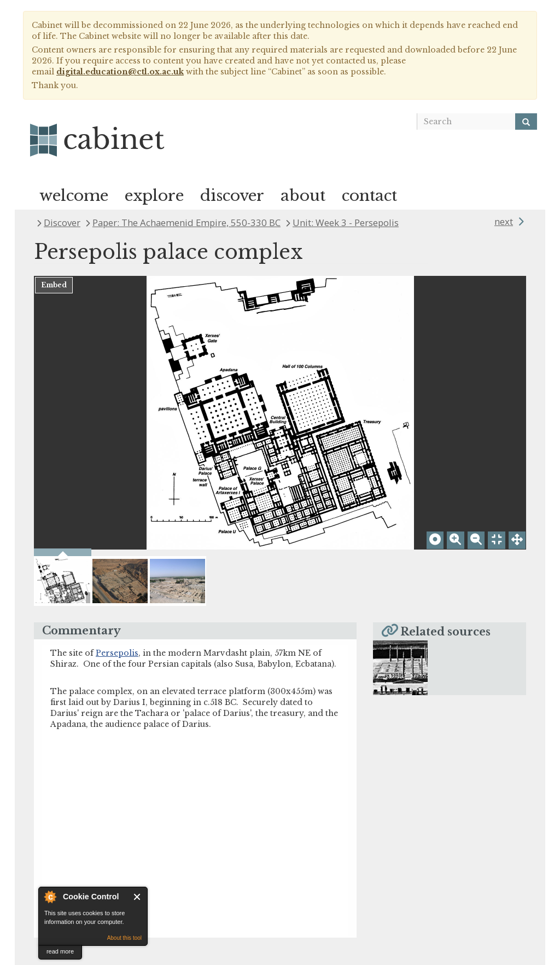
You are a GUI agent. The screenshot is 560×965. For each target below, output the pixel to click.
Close (138, 897)
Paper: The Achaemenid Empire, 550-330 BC (186, 223)
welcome (74, 196)
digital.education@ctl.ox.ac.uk (120, 72)
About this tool (124, 938)
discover (232, 196)
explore (154, 196)
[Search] (526, 122)
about (303, 196)
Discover (62, 223)
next (504, 221)
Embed (54, 285)
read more (60, 951)
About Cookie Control (50, 897)
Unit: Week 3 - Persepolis (346, 223)
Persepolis (117, 653)
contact (369, 196)
